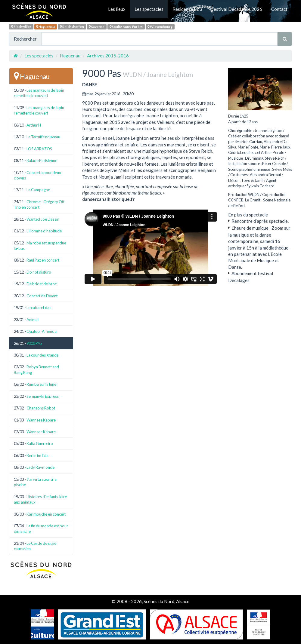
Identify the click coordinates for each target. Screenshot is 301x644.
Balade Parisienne (42, 161)
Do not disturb (39, 272)
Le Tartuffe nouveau (43, 137)
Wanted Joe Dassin (43, 219)
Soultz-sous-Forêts (126, 27)
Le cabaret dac (39, 308)
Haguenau (45, 27)
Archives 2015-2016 (108, 56)
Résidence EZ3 (187, 9)
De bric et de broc (42, 284)
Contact (279, 9)
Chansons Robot (41, 408)
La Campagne (38, 190)
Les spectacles (149, 9)
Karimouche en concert (46, 514)
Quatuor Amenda (42, 331)
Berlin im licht (38, 455)
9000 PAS (34, 343)
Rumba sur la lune (41, 384)
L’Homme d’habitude (44, 231)
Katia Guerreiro (40, 443)
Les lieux (117, 9)
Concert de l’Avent (42, 296)
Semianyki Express (43, 396)
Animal (33, 320)
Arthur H (34, 125)
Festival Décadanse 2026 (237, 9)
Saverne (97, 27)
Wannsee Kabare (41, 420)
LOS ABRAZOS (39, 149)
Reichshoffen (72, 27)
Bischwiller (21, 27)
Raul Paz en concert (43, 260)
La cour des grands (42, 355)
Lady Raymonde (40, 467)
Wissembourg (160, 27)
